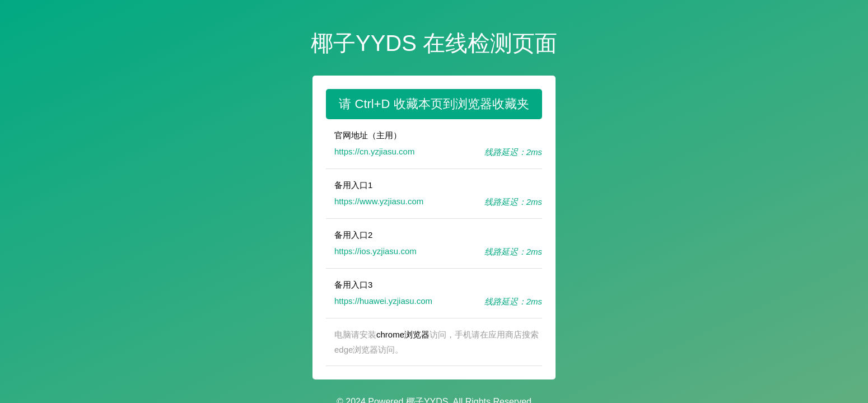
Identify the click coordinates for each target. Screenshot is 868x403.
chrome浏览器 (403, 334)
